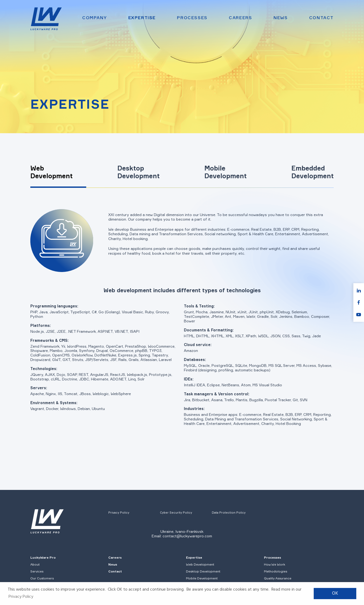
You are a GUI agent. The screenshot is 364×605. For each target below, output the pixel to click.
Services (37, 571)
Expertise (142, 18)
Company (94, 18)
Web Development (200, 564)
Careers (240, 18)
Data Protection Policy (229, 513)
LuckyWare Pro (43, 557)
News (281, 18)
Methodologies (276, 571)
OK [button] (335, 593)
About (35, 564)
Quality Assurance (278, 578)
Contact (321, 18)
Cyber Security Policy (176, 513)
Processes (192, 18)
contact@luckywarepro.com (187, 536)
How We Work (275, 564)
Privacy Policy (119, 513)
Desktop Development (203, 571)
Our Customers (42, 578)
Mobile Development (202, 578)
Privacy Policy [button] (21, 597)
